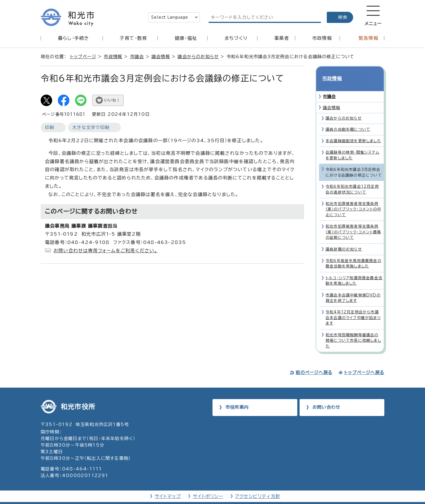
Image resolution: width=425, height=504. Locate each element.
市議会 (137, 57)
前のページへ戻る (314, 363)
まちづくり (236, 38)
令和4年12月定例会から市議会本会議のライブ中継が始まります (353, 308)
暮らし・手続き (73, 38)
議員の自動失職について (348, 120)
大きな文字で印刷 (91, 127)
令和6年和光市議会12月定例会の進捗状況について (352, 180)
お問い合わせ (326, 398)
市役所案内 (237, 398)
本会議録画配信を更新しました (353, 132)
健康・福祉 (186, 38)
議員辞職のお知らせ (344, 240)
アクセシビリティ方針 (258, 487)
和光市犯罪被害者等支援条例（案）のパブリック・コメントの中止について (353, 200)
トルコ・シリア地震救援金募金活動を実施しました (354, 271)
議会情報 (161, 57)
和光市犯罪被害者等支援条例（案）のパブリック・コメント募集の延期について (353, 223)
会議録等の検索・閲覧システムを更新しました (353, 146)
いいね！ (112, 100)
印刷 (50, 127)
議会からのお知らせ (198, 57)
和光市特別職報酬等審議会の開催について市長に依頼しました (353, 331)
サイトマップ (168, 487)
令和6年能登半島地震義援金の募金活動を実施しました (354, 254)
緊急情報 (368, 38)
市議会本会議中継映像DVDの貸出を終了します (353, 288)
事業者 (282, 38)
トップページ (83, 57)
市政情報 (322, 38)
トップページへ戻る (364, 363)
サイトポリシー (208, 487)
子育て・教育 (133, 38)
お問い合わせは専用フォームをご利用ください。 (106, 251)
